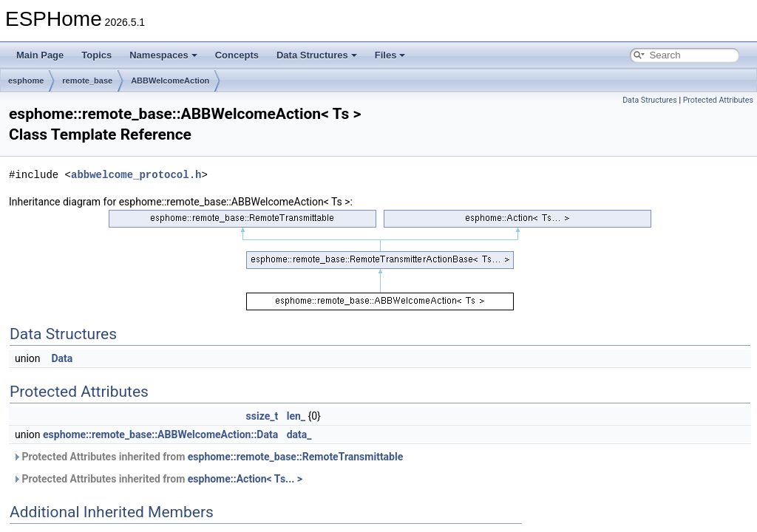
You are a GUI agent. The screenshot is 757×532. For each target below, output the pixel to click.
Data (62, 358)
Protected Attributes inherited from (208, 457)
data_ (299, 434)
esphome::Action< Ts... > (245, 479)
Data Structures (317, 55)
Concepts (237, 55)
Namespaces (163, 55)
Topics (96, 55)
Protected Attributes (718, 100)
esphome (26, 81)
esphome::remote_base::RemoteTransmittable (296, 457)
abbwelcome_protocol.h (136, 175)
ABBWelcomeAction (170, 81)
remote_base (87, 81)
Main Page (40, 55)
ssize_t (262, 416)
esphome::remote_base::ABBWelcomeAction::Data (160, 434)
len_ (296, 416)
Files (390, 55)
